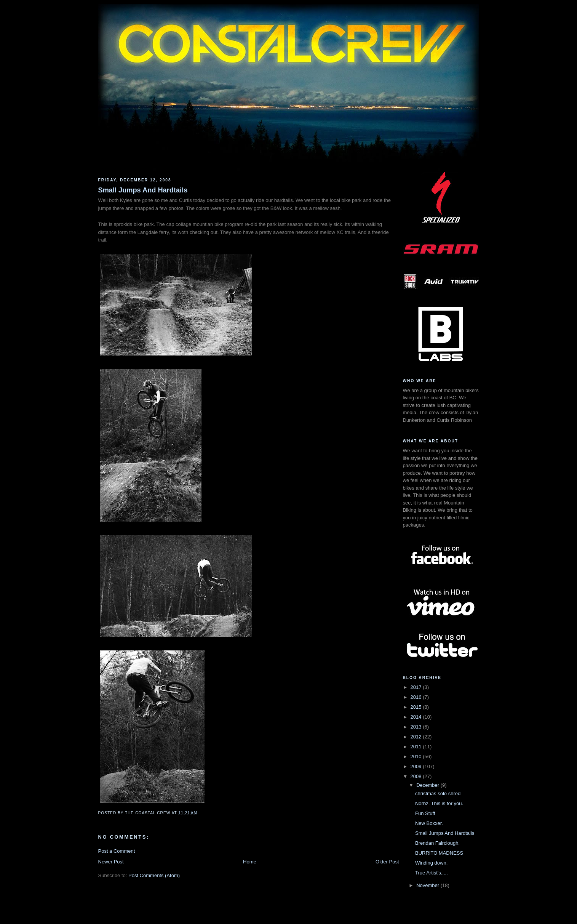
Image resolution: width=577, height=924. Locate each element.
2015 (417, 707)
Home (250, 862)
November (428, 885)
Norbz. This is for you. (439, 803)
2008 (417, 776)
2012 (417, 737)
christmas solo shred (438, 793)
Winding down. (431, 863)
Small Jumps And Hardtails (143, 190)
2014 (417, 717)
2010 (417, 757)
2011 (417, 747)
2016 (417, 697)
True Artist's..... (432, 873)
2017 (417, 687)
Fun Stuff (425, 813)
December (428, 785)
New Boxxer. (429, 823)
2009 (417, 766)
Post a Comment (117, 851)
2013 (417, 727)
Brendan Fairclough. (437, 843)
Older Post (387, 862)
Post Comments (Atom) (154, 875)
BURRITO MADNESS (439, 853)
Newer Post (111, 862)
